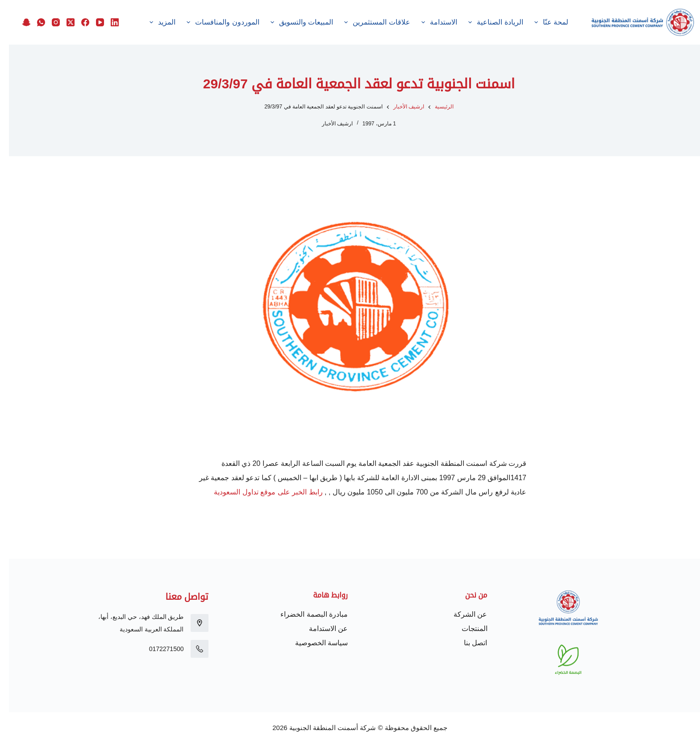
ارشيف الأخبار (328, 124)
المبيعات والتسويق (291, 22)
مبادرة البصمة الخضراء (305, 614)
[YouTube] (91, 22)
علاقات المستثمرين (367, 22)
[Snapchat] (17, 22)
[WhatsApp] (32, 22)
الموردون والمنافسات (212, 22)
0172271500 (158, 649)
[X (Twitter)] (62, 22)
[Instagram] (47, 22)
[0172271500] (191, 649)
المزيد (152, 22)
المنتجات (466, 629)
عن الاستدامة (319, 629)
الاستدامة (429, 22)
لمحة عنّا (541, 22)
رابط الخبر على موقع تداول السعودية (259, 492)
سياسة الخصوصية (312, 643)
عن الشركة (461, 614)
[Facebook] (76, 22)
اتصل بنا (467, 643)
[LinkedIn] (106, 22)
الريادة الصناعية (485, 22)
